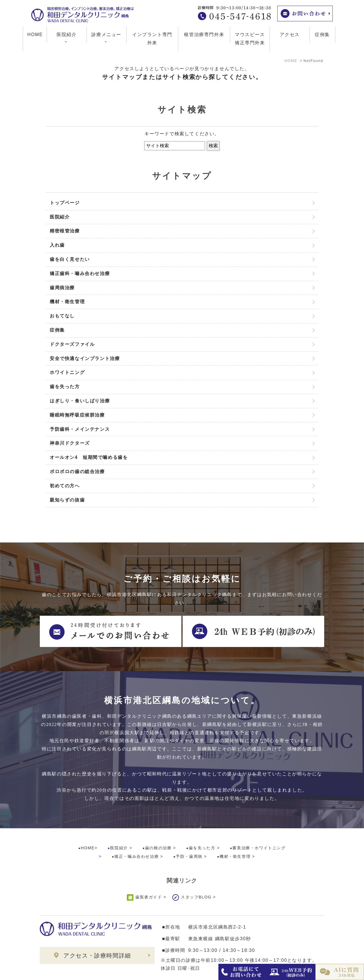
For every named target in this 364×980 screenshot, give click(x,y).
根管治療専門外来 (204, 35)
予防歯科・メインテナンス (80, 429)
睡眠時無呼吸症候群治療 (77, 415)
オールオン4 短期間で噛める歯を (89, 457)
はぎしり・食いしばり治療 (80, 401)
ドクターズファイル (72, 344)
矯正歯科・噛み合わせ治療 (80, 273)
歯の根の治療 (158, 824)
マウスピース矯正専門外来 (250, 39)
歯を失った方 (65, 387)
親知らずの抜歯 (67, 500)
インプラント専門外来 (152, 39)
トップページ (65, 203)
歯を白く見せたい (70, 259)
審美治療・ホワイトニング (259, 824)
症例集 (322, 35)
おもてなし (62, 316)
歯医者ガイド (149, 873)
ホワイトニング (67, 372)
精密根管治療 (65, 231)
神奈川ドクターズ (70, 443)
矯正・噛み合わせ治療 (136, 833)
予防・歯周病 (189, 833)
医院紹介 (60, 217)
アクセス (290, 35)
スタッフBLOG (196, 873)
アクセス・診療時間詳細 (97, 932)
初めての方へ (65, 486)
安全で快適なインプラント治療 (85, 358)
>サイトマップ (53, 971)
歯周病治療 (62, 288)
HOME (35, 35)
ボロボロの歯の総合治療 (77, 472)
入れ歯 (57, 245)
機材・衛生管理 (67, 302)
